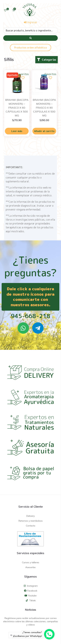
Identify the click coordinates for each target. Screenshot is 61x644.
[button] (47, 60)
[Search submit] (30, 38)
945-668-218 (30, 316)
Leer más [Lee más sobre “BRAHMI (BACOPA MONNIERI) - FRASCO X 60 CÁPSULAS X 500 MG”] (17, 131)
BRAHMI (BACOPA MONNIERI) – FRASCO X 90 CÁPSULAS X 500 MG (44, 108)
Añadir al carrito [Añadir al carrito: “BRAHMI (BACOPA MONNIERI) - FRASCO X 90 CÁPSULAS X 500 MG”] (44, 131)
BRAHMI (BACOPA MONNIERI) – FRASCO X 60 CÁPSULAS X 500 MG (17, 108)
